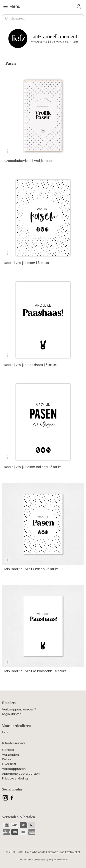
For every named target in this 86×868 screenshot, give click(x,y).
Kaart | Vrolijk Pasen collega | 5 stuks (33, 467)
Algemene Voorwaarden (21, 774)
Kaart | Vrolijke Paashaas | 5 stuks (31, 365)
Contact (8, 750)
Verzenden (10, 755)
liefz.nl (7, 732)
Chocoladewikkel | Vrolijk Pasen (29, 161)
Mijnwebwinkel (58, 860)
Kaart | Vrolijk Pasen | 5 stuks (27, 263)
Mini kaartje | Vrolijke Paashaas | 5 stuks (35, 671)
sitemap (53, 852)
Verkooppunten (14, 769)
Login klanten (12, 714)
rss (62, 852)
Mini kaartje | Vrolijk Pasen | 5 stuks (31, 569)
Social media (12, 789)
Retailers (9, 703)
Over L (7, 764)
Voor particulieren (16, 726)
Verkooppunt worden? (19, 709)
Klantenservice (14, 743)
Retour (7, 759)
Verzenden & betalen (18, 817)
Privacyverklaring (15, 778)
